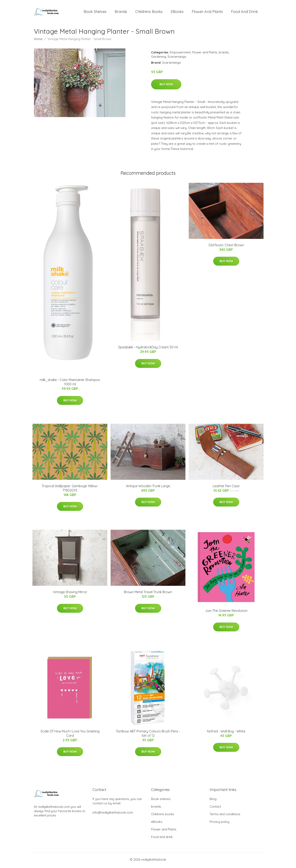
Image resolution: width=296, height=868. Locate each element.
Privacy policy (220, 823)
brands (121, 12)
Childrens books (149, 12)
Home (38, 40)
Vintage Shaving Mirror (70, 593)
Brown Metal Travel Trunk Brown (148, 593)
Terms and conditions (225, 816)
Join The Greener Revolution (226, 612)
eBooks (177, 12)
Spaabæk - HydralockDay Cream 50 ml (148, 349)
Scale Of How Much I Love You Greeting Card (70, 735)
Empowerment (180, 54)
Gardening (159, 58)
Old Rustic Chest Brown (226, 246)
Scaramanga (177, 58)
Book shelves (95, 12)
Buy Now (166, 85)
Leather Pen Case (226, 487)
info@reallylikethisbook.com (113, 814)
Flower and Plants (207, 12)
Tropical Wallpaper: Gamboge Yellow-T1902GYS (70, 489)
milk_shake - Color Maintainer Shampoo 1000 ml (70, 383)
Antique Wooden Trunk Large (148, 487)
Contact (215, 808)
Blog (213, 800)
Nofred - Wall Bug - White (226, 732)
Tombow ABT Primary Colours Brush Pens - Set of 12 (148, 735)
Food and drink (245, 12)
